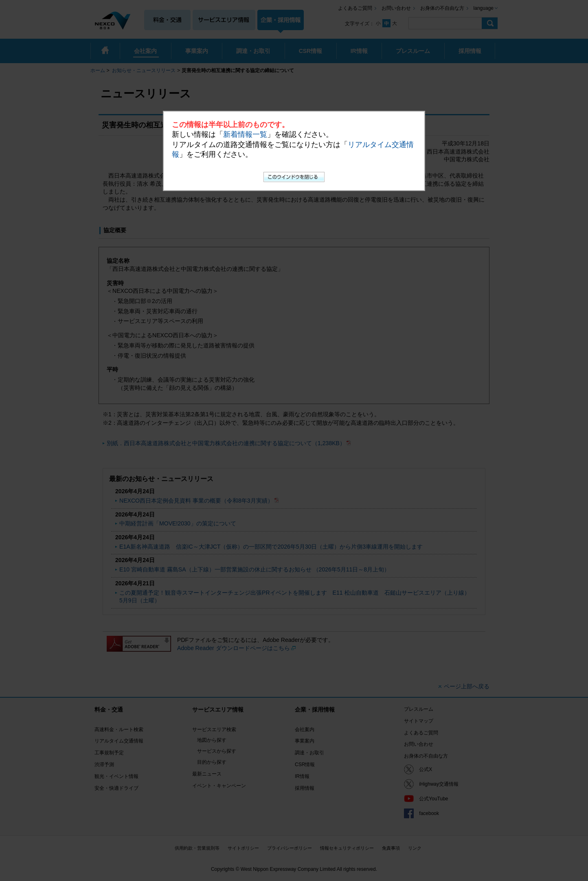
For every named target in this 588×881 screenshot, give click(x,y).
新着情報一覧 (245, 134)
